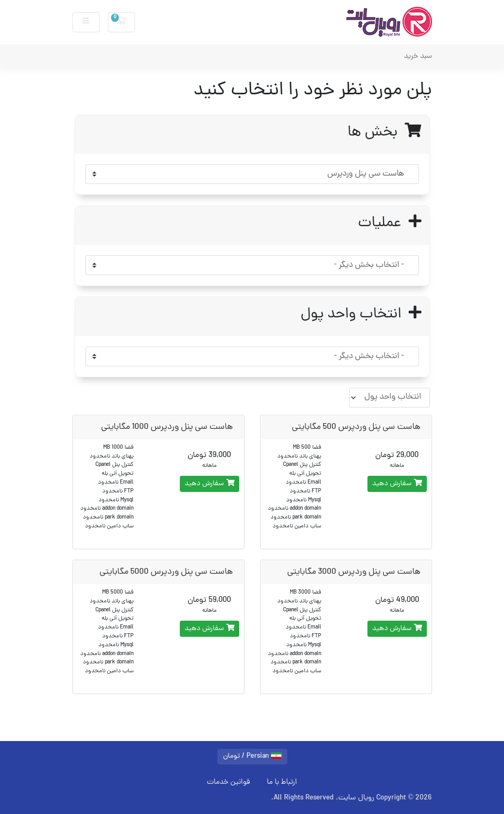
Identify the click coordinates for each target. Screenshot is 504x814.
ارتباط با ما (282, 782)
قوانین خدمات (229, 782)
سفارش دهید (397, 484)
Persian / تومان (252, 756)
